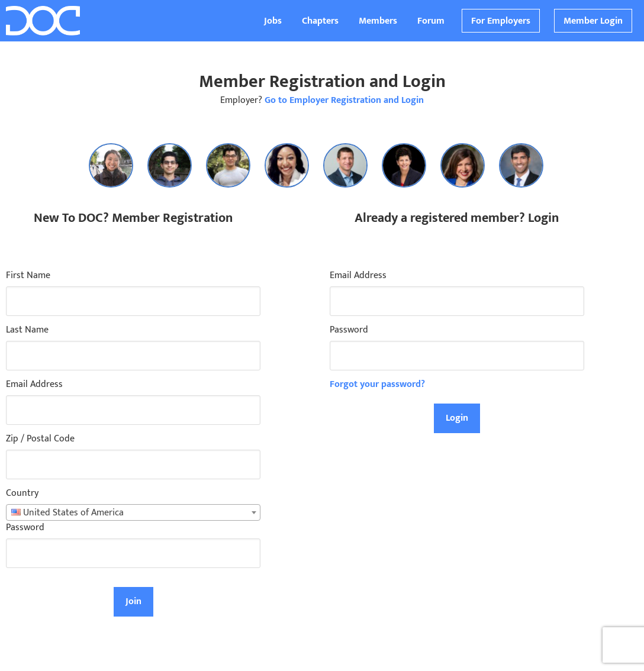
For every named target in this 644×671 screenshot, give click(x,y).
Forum (431, 21)
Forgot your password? (377, 384)
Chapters (320, 21)
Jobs (273, 21)
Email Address (34, 385)
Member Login (593, 21)
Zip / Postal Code (40, 439)
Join (133, 601)
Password (25, 528)
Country (22, 493)
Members (378, 21)
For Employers (501, 21)
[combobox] (133, 512)
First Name (28, 276)
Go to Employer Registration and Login (344, 100)
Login (457, 418)
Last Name (27, 330)
